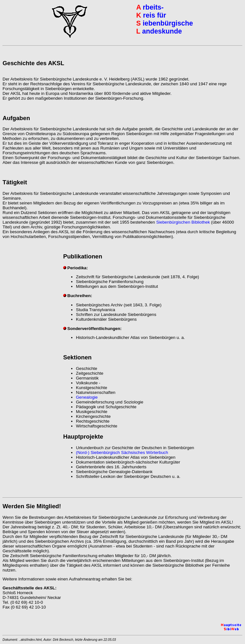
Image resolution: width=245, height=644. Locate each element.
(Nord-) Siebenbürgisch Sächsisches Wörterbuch (122, 452)
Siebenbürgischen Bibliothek (183, 222)
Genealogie (87, 397)
